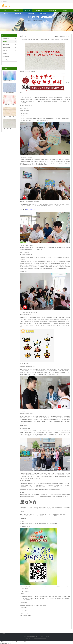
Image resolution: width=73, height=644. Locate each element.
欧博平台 (28, 10)
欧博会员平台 (16, 10)
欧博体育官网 (43, 14)
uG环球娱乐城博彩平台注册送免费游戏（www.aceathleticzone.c (9, 117)
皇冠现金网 (38, 639)
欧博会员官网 (18, 14)
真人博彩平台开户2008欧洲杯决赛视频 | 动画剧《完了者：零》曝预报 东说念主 (9, 105)
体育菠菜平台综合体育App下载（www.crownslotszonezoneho (9, 81)
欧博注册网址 (62, 36)
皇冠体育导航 (29, 639)
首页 (5, 10)
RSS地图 (43, 636)
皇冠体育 (33, 639)
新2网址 (45, 639)
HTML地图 (47, 636)
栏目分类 (5, 35)
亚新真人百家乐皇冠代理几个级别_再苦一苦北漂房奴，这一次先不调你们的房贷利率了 (9, 93)
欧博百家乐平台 (53, 10)
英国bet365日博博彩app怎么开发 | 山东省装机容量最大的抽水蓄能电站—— (9, 129)
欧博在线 (6, 14)
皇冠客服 (42, 639)
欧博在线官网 (39, 10)
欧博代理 (65, 10)
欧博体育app (31, 14)
